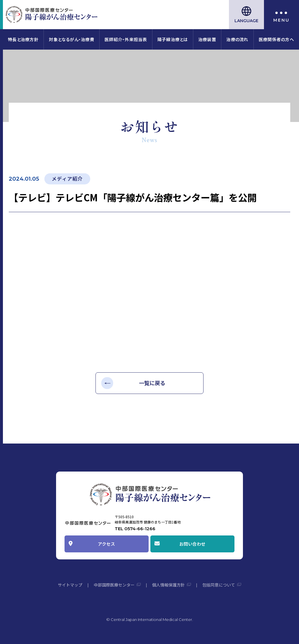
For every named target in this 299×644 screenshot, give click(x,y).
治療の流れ (237, 39)
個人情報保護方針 (168, 585)
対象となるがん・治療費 (71, 39)
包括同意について (219, 585)
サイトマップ (70, 585)
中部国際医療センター (114, 585)
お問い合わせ (192, 544)
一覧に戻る (152, 383)
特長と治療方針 (23, 39)
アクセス (106, 544)
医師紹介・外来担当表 (126, 39)
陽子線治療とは (173, 39)
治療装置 (207, 39)
